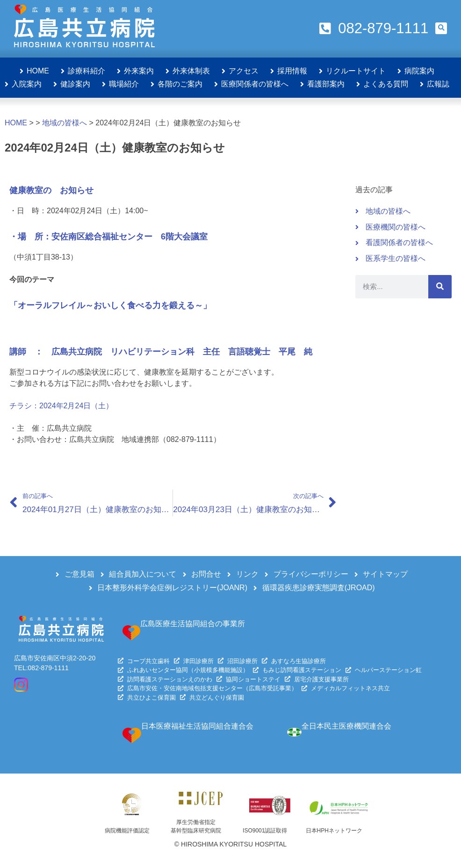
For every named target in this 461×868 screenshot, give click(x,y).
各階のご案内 (180, 84)
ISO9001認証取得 (265, 831)
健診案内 (75, 84)
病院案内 (419, 71)
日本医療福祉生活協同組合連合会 (197, 726)
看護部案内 (326, 84)
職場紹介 (124, 84)
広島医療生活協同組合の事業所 (193, 624)
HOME (38, 71)
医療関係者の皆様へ (255, 84)
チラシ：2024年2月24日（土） (61, 406)
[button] (441, 28)
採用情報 (292, 71)
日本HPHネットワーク (334, 831)
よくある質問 (386, 84)
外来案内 (139, 71)
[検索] (440, 287)
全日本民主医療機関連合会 (346, 726)
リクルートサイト (356, 71)
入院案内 (27, 84)
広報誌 (438, 84)
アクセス (244, 71)
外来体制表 (191, 71)
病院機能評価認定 (127, 831)
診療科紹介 (86, 71)
